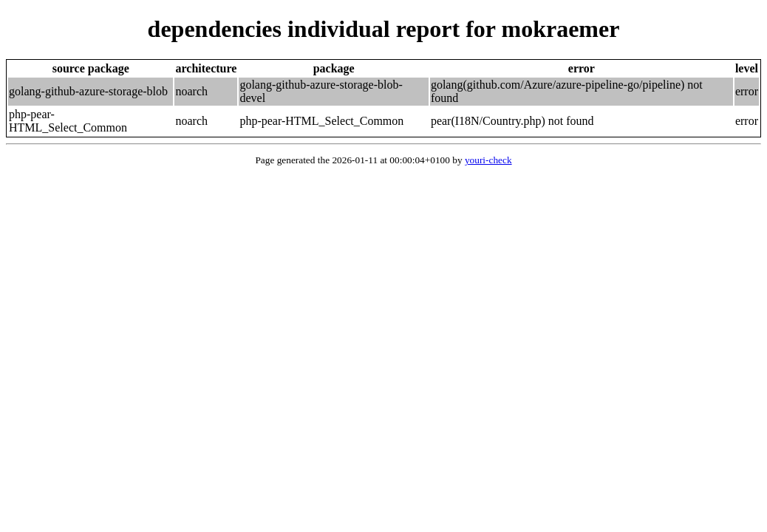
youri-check (488, 160)
